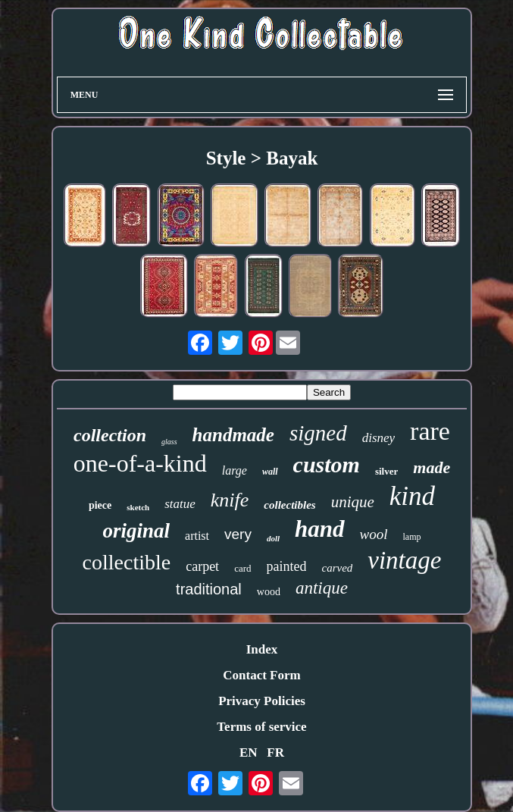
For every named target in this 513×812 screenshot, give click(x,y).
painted (287, 566)
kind (412, 496)
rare (430, 431)
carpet (202, 566)
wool (374, 534)
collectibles (289, 505)
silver (386, 471)
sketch (138, 507)
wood (269, 592)
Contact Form (261, 675)
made (432, 467)
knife (230, 500)
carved (337, 568)
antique (322, 588)
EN (249, 752)
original (137, 531)
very (238, 534)
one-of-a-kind (140, 463)
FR (275, 752)
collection (110, 435)
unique (353, 502)
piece (100, 505)
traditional (209, 589)
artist (197, 536)
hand (319, 529)
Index (262, 649)
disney (378, 438)
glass (169, 442)
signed (318, 433)
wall (270, 472)
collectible (127, 562)
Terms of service (261, 727)
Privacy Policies (262, 701)
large (235, 470)
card (242, 568)
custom (327, 464)
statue (180, 504)
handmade (233, 435)
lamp (412, 537)
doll (273, 538)
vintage (404, 560)
